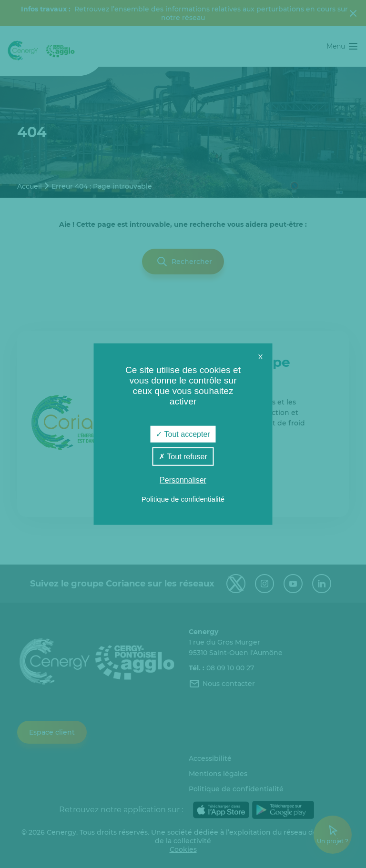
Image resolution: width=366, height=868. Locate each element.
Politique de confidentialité (183, 499)
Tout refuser (183, 457)
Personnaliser (183, 480)
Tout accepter (183, 434)
